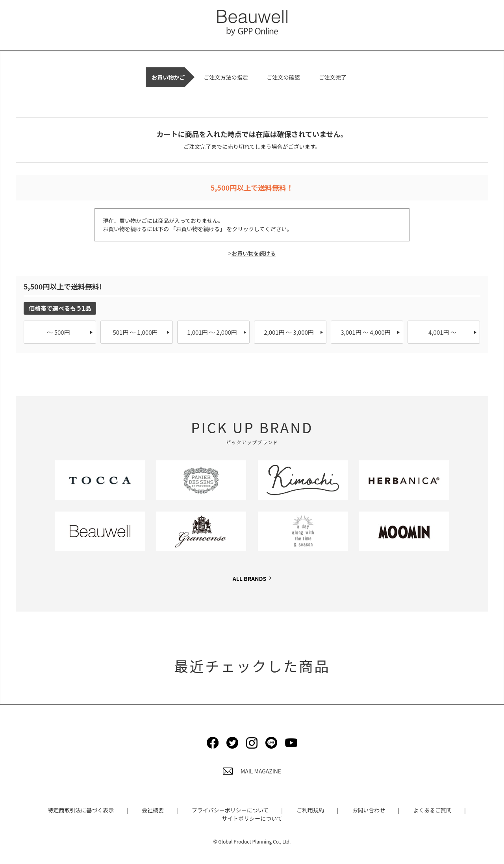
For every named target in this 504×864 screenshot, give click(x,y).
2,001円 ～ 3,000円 (289, 332)
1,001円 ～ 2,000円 (212, 332)
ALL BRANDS (249, 578)
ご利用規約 (310, 810)
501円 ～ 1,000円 (135, 332)
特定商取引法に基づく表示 (81, 810)
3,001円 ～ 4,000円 (366, 332)
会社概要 (153, 810)
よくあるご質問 (432, 810)
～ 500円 (58, 332)
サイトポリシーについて (252, 818)
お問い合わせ (369, 810)
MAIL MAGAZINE (252, 771)
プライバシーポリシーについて (230, 810)
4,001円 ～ (442, 332)
